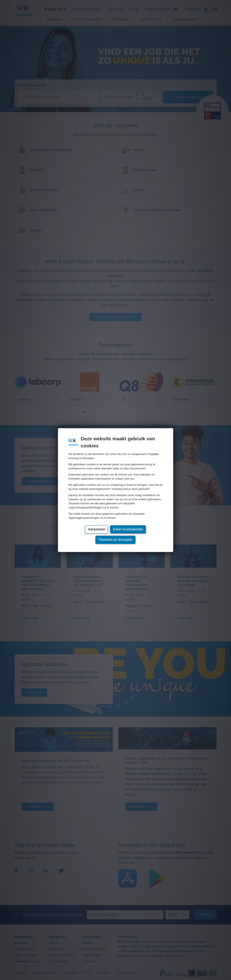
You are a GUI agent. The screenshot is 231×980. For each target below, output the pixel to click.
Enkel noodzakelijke (128, 529)
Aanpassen (97, 529)
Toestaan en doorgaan (115, 540)
